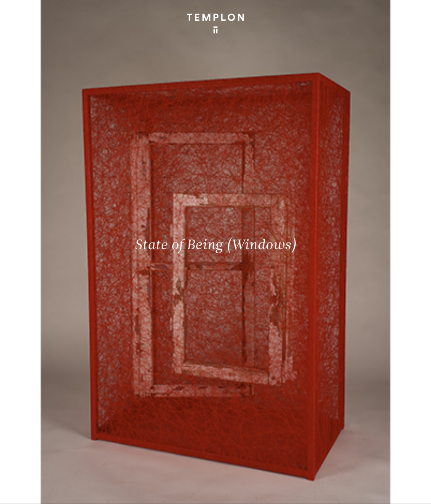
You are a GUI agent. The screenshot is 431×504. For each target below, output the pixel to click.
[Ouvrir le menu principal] (414, 13)
